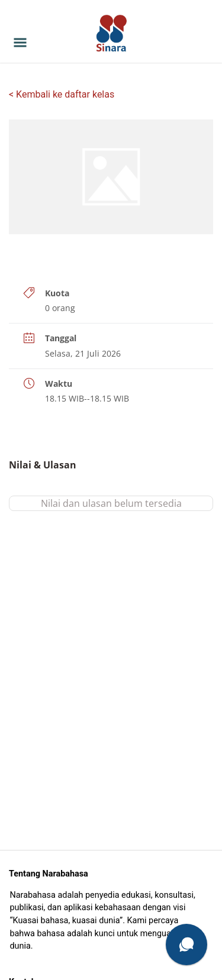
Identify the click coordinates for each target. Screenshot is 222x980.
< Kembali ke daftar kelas (62, 94)
